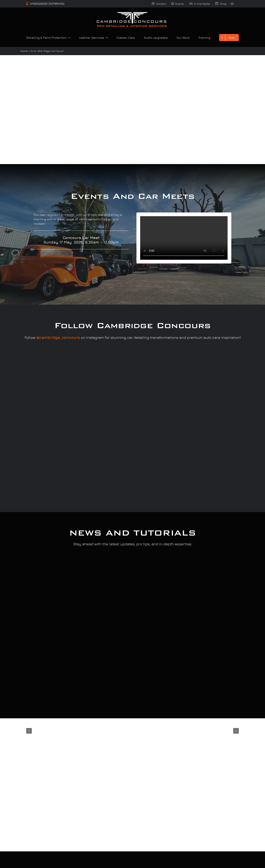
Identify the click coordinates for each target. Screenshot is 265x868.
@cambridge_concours (58, 337)
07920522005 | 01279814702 (45, 4)
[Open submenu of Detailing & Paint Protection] (68, 38)
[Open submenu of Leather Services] (106, 38)
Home (24, 51)
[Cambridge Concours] (132, 13)
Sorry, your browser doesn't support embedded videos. (184, 238)
